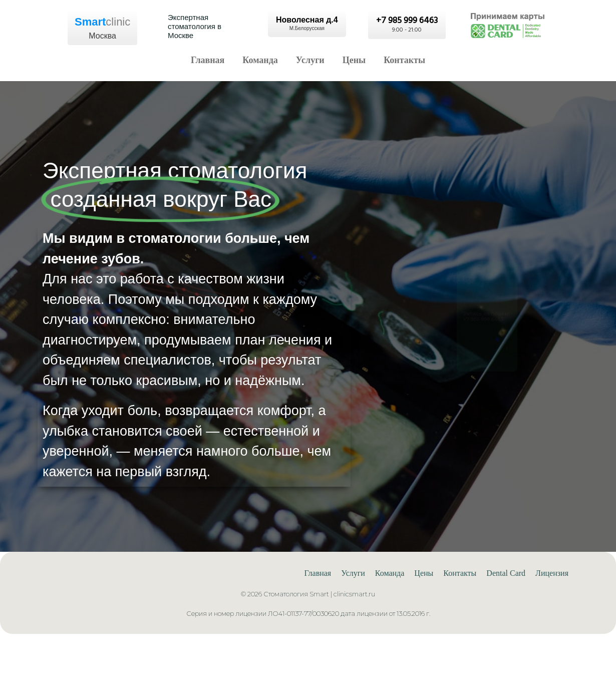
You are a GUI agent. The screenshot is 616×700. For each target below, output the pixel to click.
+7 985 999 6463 (475, 325)
